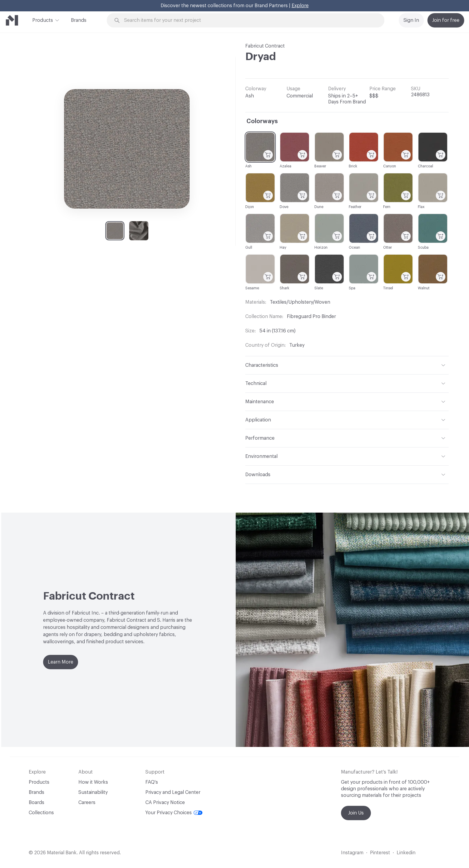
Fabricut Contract (265, 46)
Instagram (352, 853)
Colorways (262, 121)
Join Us (356, 813)
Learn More (61, 662)
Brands (79, 20)
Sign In (411, 20)
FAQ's (152, 782)
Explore (300, 6)
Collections (41, 813)
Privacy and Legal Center (173, 792)
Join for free (446, 20)
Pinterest (380, 853)
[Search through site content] (249, 20)
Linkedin (406, 853)
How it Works (93, 782)
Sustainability (93, 792)
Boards (36, 803)
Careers (87, 803)
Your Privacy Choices (174, 813)
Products (43, 20)
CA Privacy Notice (165, 803)
